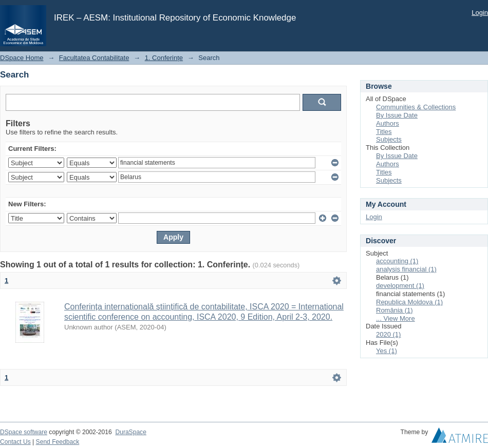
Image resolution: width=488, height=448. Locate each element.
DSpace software (24, 432)
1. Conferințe (164, 58)
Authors (388, 123)
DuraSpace (130, 432)
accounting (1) (397, 261)
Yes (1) (387, 351)
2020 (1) (388, 334)
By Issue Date (397, 115)
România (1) (395, 310)
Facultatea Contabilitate (94, 58)
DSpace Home (22, 58)
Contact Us (15, 442)
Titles (384, 132)
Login (480, 13)
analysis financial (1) (406, 269)
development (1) (400, 286)
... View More (396, 318)
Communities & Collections (416, 107)
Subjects (389, 139)
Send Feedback (58, 442)
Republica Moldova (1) (409, 302)
